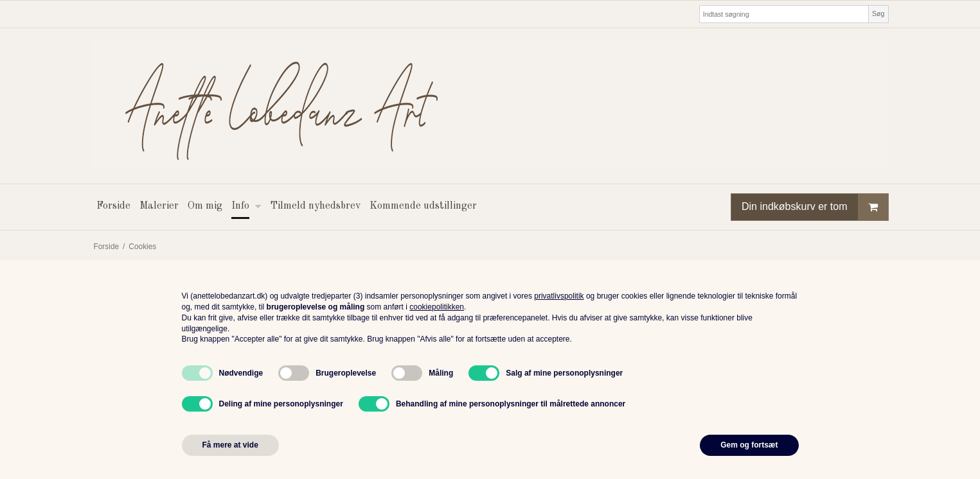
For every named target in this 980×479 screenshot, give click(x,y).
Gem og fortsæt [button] (749, 445)
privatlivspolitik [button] (559, 296)
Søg (878, 13)
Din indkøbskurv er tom (815, 207)
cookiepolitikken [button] (437, 307)
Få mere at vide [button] (230, 445)
